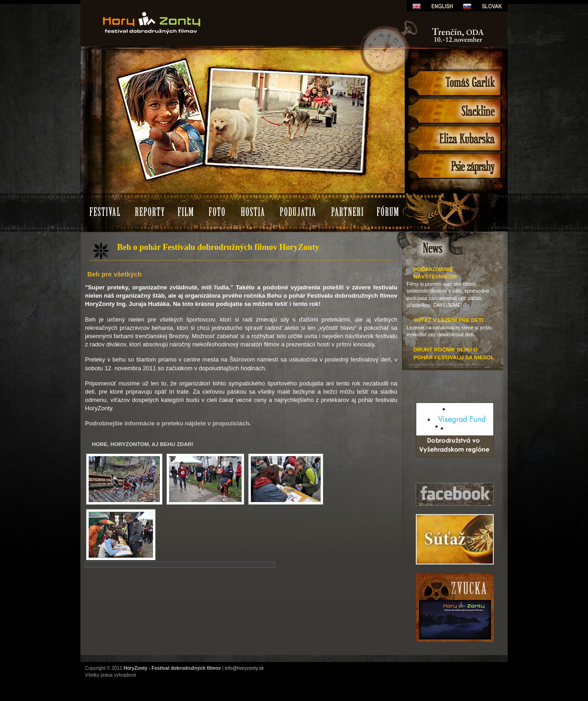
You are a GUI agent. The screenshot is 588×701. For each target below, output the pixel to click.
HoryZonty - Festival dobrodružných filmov (172, 668)
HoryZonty (193, 7)
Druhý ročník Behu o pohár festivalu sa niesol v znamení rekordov (454, 357)
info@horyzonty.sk (244, 668)
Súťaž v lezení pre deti (448, 320)
